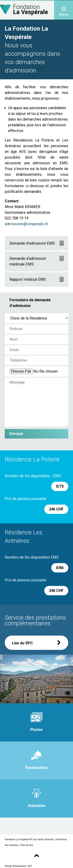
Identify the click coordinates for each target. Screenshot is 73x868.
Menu (64, 12)
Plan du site (27, 845)
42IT (30, 866)
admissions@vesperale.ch (26, 224)
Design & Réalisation (16, 866)
